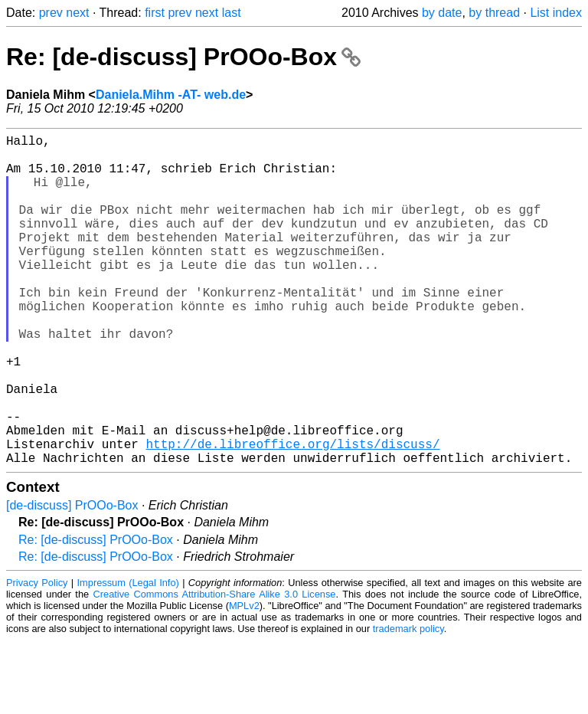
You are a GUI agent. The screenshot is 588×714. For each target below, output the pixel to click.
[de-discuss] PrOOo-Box (72, 579)
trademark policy (408, 702)
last (232, 13)
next (77, 13)
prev (51, 13)
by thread (494, 13)
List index (556, 13)
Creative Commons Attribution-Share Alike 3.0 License (215, 668)
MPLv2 (244, 679)
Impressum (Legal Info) (128, 656)
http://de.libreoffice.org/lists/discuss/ (292, 514)
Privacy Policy (37, 656)
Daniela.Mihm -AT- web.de (171, 95)
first (155, 13)
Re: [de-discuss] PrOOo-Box (183, 57)
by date (442, 13)
